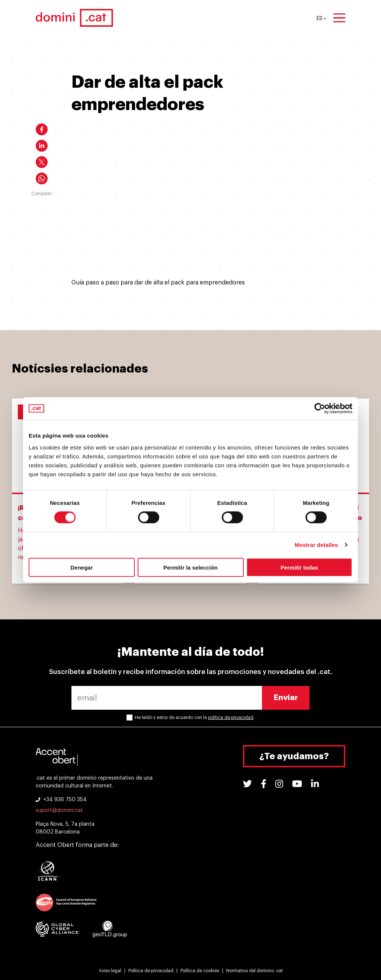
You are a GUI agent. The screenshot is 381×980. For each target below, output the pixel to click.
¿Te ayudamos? (294, 756)
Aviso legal (110, 971)
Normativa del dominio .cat (254, 971)
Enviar (286, 698)
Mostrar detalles (316, 545)
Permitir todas (299, 567)
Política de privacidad (151, 971)
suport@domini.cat (59, 810)
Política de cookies (200, 971)
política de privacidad (231, 718)
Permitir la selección (190, 567)
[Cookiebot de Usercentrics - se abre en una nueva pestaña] (320, 409)
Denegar (81, 567)
